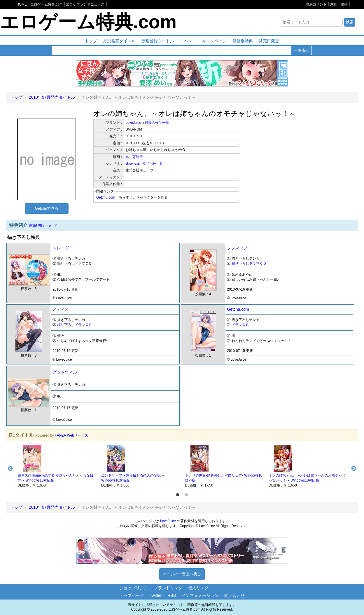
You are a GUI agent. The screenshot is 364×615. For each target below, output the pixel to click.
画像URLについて (43, 226)
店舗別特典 (243, 41)
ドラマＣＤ (240, 325)
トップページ (132, 595)
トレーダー (63, 248)
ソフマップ (237, 248)
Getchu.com (106, 197)
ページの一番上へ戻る (182, 574)
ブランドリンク (168, 588)
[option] (56, 466)
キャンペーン (214, 41)
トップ (91, 41)
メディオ (61, 309)
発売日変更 (269, 41)
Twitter (156, 595)
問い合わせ (235, 595)
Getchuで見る (47, 208)
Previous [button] (10, 469)
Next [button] (354, 469)
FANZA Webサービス (71, 435)
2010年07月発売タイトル (52, 97)
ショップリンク (134, 588)
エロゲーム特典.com (88, 22)
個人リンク (198, 588)
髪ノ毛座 (149, 164)
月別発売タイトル (119, 41)
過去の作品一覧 (157, 123)
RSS (172, 595)
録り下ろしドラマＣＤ (249, 263)
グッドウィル (65, 372)
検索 (350, 22)
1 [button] (178, 495)
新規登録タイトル (158, 41)
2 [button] (186, 495)
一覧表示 (302, 50)
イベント (188, 41)
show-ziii (132, 164)
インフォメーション (200, 595)
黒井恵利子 (134, 157)
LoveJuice (133, 123)
